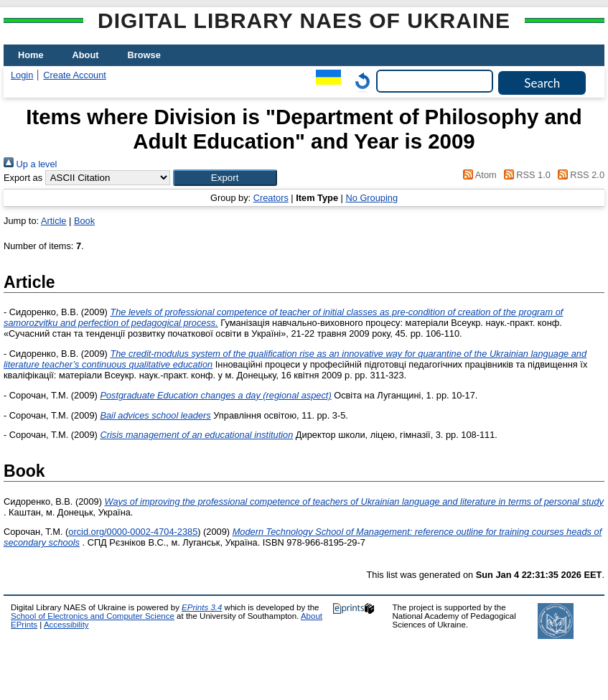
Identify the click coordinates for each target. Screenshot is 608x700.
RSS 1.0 (525, 175)
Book (84, 221)
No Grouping (371, 198)
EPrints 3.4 (202, 607)
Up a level (30, 164)
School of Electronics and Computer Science (93, 616)
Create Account (75, 75)
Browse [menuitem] (144, 55)
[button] (225, 178)
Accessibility (66, 625)
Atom (478, 175)
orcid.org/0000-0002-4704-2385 (133, 532)
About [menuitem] (86, 55)
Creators (271, 198)
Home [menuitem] (31, 55)
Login (22, 75)
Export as (23, 178)
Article (54, 221)
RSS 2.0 (579, 175)
